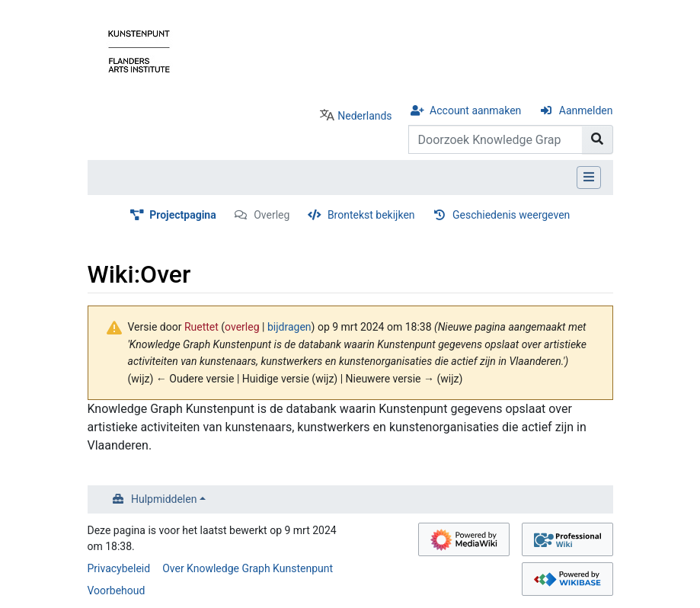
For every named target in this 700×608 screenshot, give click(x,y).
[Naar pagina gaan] (598, 139)
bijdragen (289, 327)
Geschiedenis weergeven (511, 215)
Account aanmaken (475, 110)
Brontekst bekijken (371, 215)
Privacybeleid (119, 568)
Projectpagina (183, 215)
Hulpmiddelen (164, 499)
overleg (242, 327)
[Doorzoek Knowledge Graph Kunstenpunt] (495, 139)
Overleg (272, 215)
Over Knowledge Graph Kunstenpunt (248, 568)
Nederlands (364, 116)
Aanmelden (586, 110)
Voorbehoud (117, 590)
